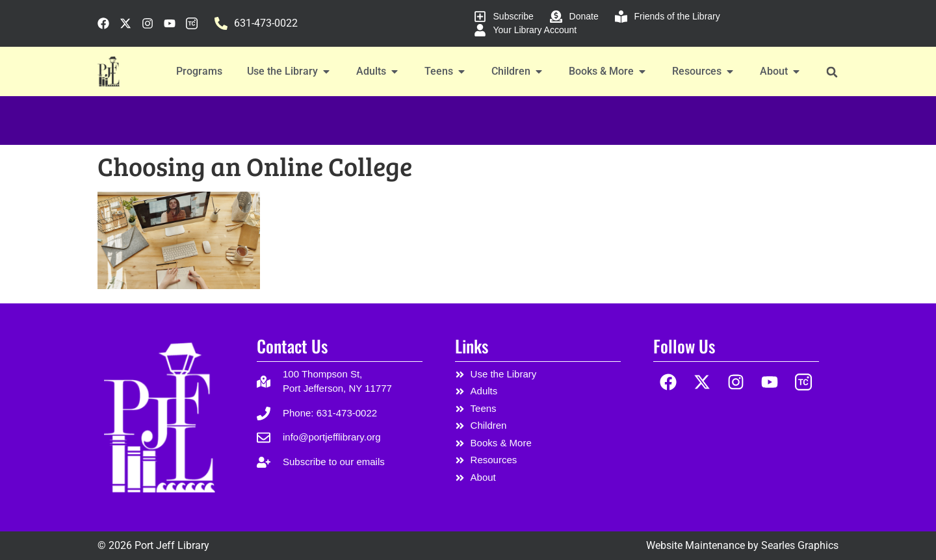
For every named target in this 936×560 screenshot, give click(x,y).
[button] (832, 72)
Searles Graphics (800, 545)
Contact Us (292, 346)
